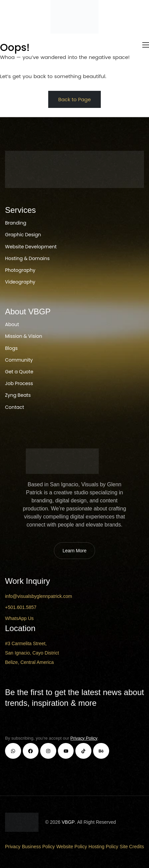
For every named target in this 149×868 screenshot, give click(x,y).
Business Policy (39, 847)
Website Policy (72, 847)
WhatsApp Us (19, 618)
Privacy (13, 847)
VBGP (68, 822)
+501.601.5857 (21, 607)
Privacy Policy (84, 738)
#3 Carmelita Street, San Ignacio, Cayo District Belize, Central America (32, 653)
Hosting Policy (103, 847)
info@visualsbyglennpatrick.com (39, 596)
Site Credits (132, 847)
